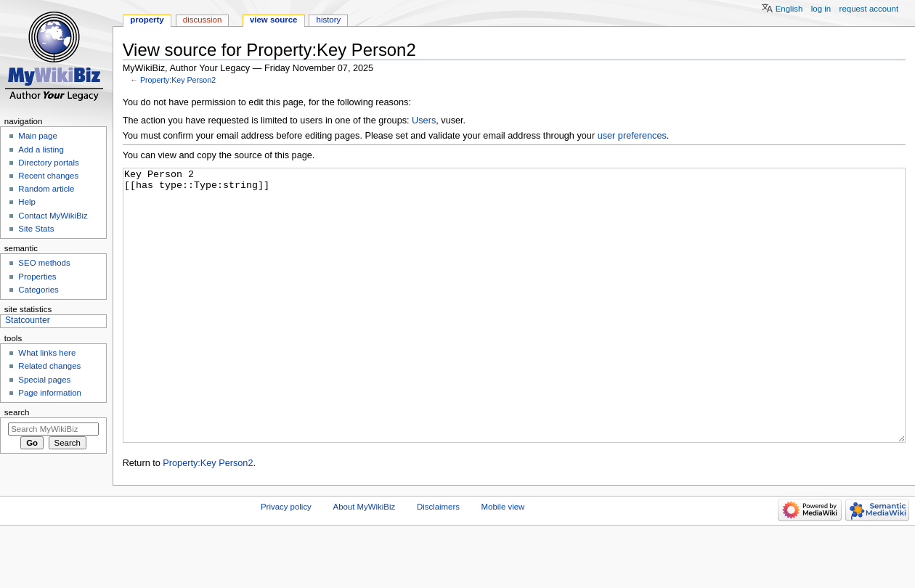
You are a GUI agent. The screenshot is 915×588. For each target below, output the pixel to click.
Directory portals (48, 163)
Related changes (49, 366)
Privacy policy (286, 561)
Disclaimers (438, 561)
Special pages (44, 380)
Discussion (202, 20)
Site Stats (36, 229)
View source (274, 20)
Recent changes (48, 176)
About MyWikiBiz (365, 561)
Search (17, 412)
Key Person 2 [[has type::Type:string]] (515, 333)
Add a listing (41, 150)
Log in (821, 9)
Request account (869, 9)
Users (424, 121)
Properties (37, 277)
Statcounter (28, 320)
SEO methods (44, 263)
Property (147, 20)
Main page (38, 136)
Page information (50, 393)
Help (27, 202)
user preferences (632, 136)
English (789, 9)
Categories (38, 290)
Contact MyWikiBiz (53, 216)
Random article (46, 189)
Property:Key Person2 (178, 80)
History (329, 20)
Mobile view (503, 561)
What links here (47, 353)
